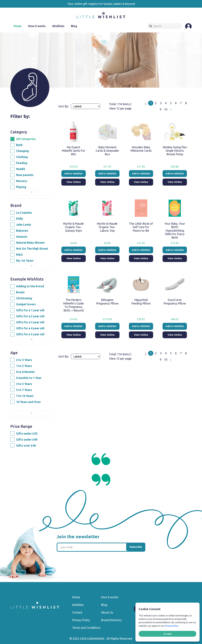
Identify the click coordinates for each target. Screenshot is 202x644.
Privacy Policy (81, 620)
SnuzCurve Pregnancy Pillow (175, 302)
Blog (74, 26)
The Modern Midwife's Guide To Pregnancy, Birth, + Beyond (74, 305)
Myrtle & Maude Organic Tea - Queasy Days (73, 227)
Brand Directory (111, 620)
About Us (107, 612)
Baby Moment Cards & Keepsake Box (107, 151)
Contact (77, 612)
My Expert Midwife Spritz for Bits (74, 151)
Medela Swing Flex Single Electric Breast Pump (175, 151)
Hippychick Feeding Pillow (141, 302)
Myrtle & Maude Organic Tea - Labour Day (107, 227)
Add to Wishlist (73, 173)
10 (166, 109)
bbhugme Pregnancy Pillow (107, 302)
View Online (74, 182)
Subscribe (136, 547)
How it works (37, 26)
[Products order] (86, 106)
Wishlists (58, 26)
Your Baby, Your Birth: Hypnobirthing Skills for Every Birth (175, 231)
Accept (168, 634)
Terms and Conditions (86, 628)
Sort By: (64, 106)
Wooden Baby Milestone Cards (141, 149)
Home (18, 26)
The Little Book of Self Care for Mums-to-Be (141, 227)
